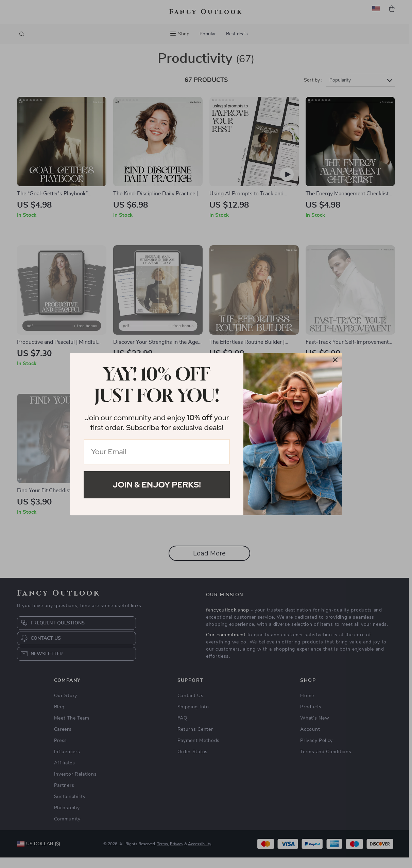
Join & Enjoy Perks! (157, 485)
